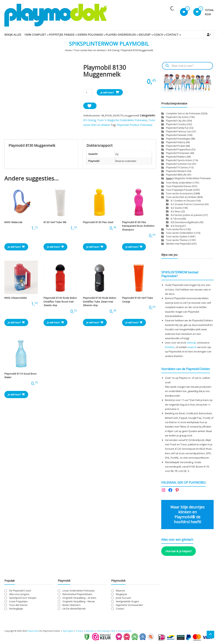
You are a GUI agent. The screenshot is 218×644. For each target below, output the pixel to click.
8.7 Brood (176, 219)
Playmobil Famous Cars (179, 131)
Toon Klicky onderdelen (179, 183)
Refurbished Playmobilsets (77, 594)
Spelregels (68, 631)
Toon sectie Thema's (177, 240)
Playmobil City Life (176, 121)
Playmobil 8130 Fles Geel (98, 222)
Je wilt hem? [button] (16, 247)
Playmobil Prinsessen (178, 153)
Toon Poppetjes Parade (179, 190)
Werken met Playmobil (178, 244)
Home (68, 50)
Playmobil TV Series (177, 167)
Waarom (120, 591)
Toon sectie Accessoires (179, 193)
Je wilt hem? (107, 93)
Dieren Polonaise (90, 35)
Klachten (90, 631)
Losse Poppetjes (18, 601)
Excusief (145, 35)
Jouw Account (123, 598)
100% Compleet (35, 35)
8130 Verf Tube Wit (55, 222)
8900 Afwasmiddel (16, 298)
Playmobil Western (176, 171)
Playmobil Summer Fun (179, 164)
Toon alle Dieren (18, 605)
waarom (192, 347)
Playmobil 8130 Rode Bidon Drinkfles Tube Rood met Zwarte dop (60, 302)
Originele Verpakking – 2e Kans (79, 598)
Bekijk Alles (13, 35)
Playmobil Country (176, 124)
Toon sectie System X (178, 236)
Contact (172, 35)
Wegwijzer (122, 594)
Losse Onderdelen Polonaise (79, 591)
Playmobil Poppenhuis (178, 149)
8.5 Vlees (176, 211)
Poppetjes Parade (62, 35)
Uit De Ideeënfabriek (74, 609)
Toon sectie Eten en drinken (90, 50)
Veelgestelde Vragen (127, 601)
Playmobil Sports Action (179, 160)
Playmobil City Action (177, 117)
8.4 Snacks (176, 208)
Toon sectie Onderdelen (179, 233)
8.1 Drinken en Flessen (183, 201)
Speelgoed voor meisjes (23, 598)
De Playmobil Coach (20, 591)
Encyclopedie (125, 631)
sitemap (191, 343)
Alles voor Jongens (19, 594)
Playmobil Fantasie (176, 135)
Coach (158, 35)
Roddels (170, 347)
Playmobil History (176, 142)
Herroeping (103, 631)
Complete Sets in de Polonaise (183, 113)
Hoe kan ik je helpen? (179, 551)
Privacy (80, 631)
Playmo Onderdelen (121, 35)
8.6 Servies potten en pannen (186, 215)
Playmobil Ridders (176, 157)
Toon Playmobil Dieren (179, 186)
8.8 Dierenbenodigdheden (185, 222)
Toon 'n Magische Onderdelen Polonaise (122, 120)
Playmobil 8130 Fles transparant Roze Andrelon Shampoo (138, 226)
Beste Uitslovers (71, 605)
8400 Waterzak (13, 222)
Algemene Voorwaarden (129, 605)
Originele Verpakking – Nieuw (79, 601)
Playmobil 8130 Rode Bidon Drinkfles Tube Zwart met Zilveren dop (100, 302)
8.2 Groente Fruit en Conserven (187, 204)
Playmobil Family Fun (177, 128)
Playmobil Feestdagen (178, 139)
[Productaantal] (88, 93)
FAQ (113, 631)
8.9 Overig (113, 50)
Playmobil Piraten (176, 146)
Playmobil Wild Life (176, 175)
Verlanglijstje (16, 609)
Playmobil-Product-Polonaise (135, 125)
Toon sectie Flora (175, 229)
